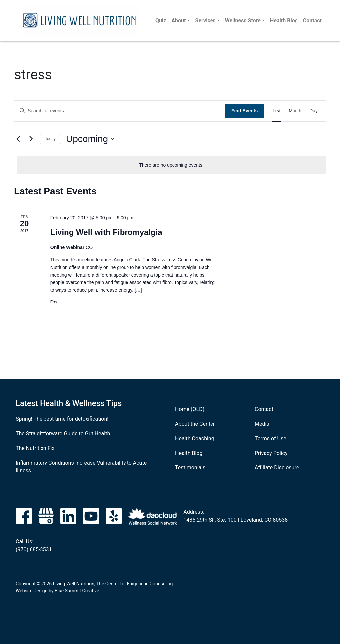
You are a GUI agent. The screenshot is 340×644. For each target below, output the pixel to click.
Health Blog (284, 20)
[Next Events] (31, 139)
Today (50, 139)
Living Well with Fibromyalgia (106, 232)
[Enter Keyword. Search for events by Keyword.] (120, 111)
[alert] (171, 165)
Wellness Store (243, 20)
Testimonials (190, 468)
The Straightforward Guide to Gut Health (63, 433)
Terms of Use (270, 438)
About (178, 20)
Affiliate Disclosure (277, 468)
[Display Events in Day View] (314, 111)
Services (206, 20)
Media (262, 424)
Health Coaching (195, 438)
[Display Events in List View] (276, 111)
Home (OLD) (190, 409)
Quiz (161, 20)
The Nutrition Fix (35, 448)
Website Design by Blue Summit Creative (57, 591)
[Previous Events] (18, 139)
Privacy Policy (271, 453)
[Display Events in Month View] (295, 111)
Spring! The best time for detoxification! (62, 419)
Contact (312, 20)
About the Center (195, 424)
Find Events (245, 111)
